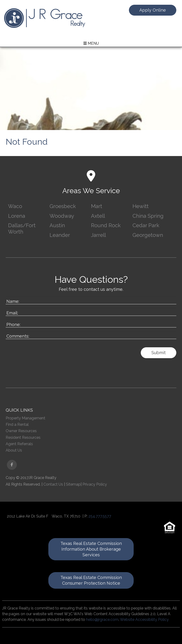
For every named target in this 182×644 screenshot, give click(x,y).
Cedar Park (146, 225)
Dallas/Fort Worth (22, 228)
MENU (91, 43)
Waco (15, 206)
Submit (159, 353)
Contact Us (53, 484)
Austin (57, 225)
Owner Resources (21, 431)
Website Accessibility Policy (144, 620)
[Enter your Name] (91, 300)
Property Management (25, 418)
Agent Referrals (19, 444)
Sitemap (73, 484)
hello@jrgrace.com (102, 620)
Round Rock (106, 225)
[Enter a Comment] (91, 335)
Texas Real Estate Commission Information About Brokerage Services (91, 549)
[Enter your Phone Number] (91, 323)
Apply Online (153, 10)
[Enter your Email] (91, 312)
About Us (14, 450)
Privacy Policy (95, 484)
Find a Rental (17, 424)
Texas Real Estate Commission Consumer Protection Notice (91, 580)
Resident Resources (23, 437)
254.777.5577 (100, 516)
